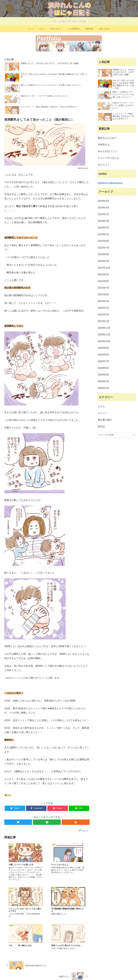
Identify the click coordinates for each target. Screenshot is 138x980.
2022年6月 (103, 254)
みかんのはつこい (107, 151)
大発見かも (104, 145)
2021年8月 (103, 281)
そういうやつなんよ (108, 158)
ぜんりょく (104, 165)
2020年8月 (103, 355)
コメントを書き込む (47, 953)
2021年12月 (104, 268)
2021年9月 (103, 274)
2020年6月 (103, 368)
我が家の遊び (105, 420)
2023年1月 (103, 234)
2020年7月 (103, 361)
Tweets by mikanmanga (110, 183)
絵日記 (8, 795)
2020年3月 (103, 388)
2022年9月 (103, 241)
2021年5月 (103, 301)
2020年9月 (103, 348)
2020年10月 (104, 341)
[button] (134, 435)
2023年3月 (103, 228)
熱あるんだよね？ (107, 138)
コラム (101, 406)
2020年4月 (103, 381)
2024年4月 (103, 201)
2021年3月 (103, 314)
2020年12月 (104, 328)
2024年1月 (103, 221)
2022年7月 (103, 248)
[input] (117, 435)
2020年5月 (103, 375)
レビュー (103, 413)
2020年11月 (104, 335)
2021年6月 (103, 294)
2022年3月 (103, 261)
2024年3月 (103, 208)
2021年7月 (103, 288)
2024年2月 (103, 214)
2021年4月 (103, 308)
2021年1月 (103, 321)
